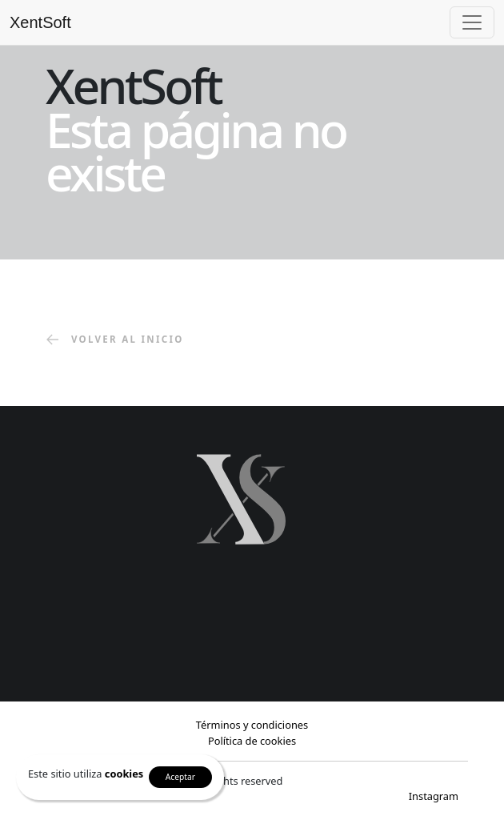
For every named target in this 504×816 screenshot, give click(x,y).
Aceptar (180, 777)
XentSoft (40, 22)
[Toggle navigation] (472, 22)
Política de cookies (252, 741)
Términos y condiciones (252, 725)
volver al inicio (115, 340)
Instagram (434, 796)
